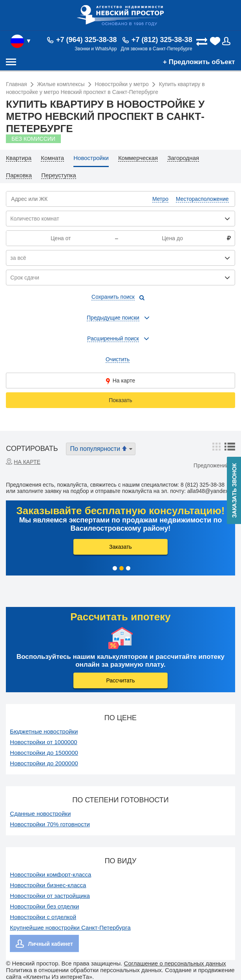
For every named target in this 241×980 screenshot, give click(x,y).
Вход (229, 41)
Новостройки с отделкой (43, 917)
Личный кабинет (50, 944)
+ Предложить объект (199, 62)
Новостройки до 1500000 (44, 753)
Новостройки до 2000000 (44, 763)
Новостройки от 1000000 (43, 742)
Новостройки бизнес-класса (48, 885)
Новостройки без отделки (44, 906)
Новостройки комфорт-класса (50, 874)
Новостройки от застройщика (50, 896)
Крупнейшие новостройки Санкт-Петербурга (70, 928)
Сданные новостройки (40, 814)
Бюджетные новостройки (44, 731)
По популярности (101, 449)
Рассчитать (120, 680)
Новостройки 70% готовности (50, 824)
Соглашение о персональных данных (175, 963)
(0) (216, 41)
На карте (121, 381)
